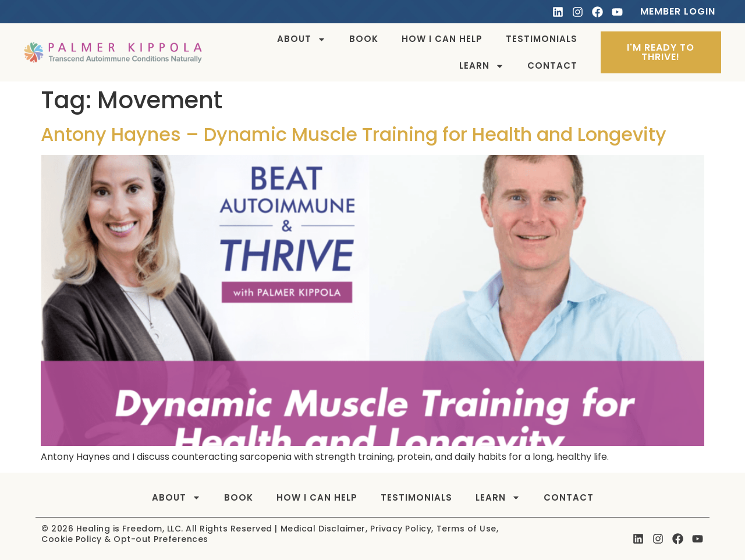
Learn (482, 66)
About (301, 39)
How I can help (442, 39)
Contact (552, 65)
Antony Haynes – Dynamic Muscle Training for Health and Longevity (354, 134)
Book (364, 39)
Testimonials (542, 39)
